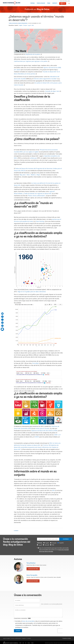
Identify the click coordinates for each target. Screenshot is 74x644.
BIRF (20, 643)
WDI (53, 490)
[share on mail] (2, 314)
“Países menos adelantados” (36, 196)
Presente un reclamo (67, 638)
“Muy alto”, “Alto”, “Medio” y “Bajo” (30, 175)
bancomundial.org (65, 1)
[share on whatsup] (2, 326)
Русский (47, 545)
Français (25, 25)
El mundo (16, 531)
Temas (49, 3)
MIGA (29, 643)
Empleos (24, 638)
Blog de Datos (43, 9)
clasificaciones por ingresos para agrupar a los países (31, 61)
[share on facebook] (2, 317)
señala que (33, 158)
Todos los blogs (41, 3)
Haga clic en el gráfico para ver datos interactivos (32, 292)
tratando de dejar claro (52, 91)
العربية (29, 25)
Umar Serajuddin (23, 23)
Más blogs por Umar (33, 581)
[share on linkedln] (2, 323)
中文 (33, 25)
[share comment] (2, 329)
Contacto (55, 3)
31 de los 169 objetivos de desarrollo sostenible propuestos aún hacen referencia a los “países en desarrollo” (36, 447)
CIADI (32, 643)
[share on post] (2, 320)
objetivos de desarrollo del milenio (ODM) (44, 431)
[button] (69, 3)
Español (16, 25)
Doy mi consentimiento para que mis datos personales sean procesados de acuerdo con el (54, 550)
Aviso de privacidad (28, 621)
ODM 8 (37, 437)
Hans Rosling (40, 221)
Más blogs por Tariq (33, 569)
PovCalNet (36, 363)
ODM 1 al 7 (57, 435)
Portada (32, 3)
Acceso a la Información (16, 638)
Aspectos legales (7, 638)
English (21, 25)
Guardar (18, 631)
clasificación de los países (33, 54)
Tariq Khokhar (13, 23)
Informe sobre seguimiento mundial (45, 79)
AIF (23, 643)
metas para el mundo (42, 428)
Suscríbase (66, 539)
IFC (26, 643)
